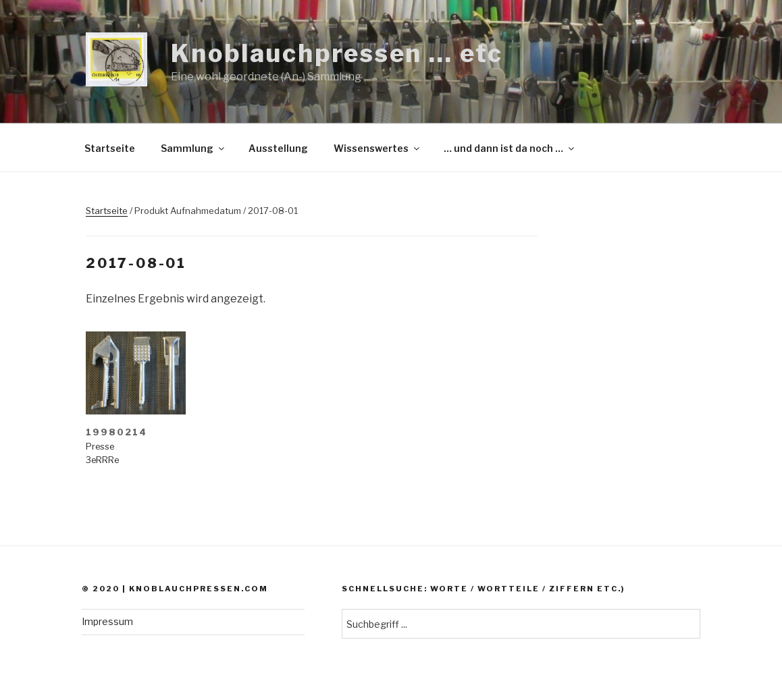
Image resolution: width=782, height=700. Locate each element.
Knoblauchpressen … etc (337, 53)
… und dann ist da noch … (510, 148)
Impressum (107, 621)
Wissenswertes (377, 148)
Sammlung (193, 148)
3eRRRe (102, 460)
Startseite (110, 148)
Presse (100, 447)
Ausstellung (278, 148)
